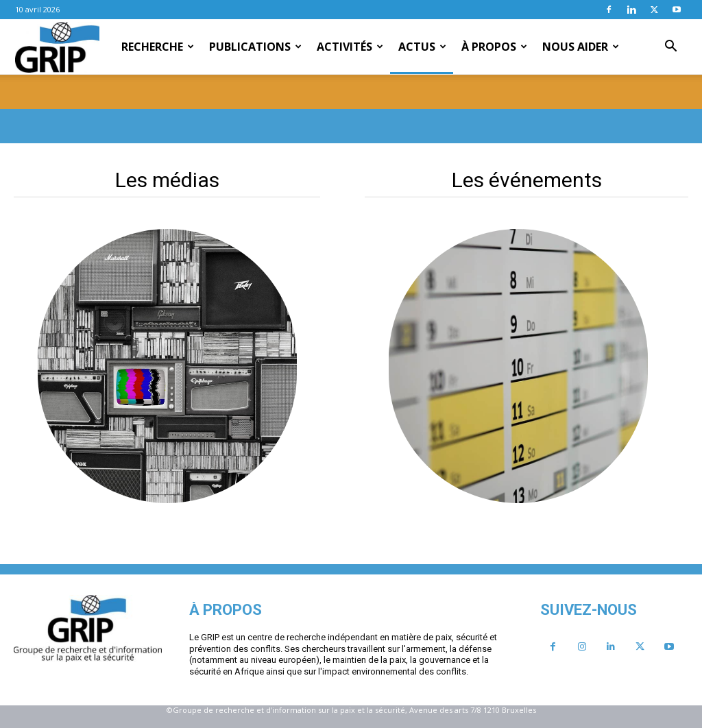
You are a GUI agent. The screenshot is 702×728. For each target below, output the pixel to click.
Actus (422, 47)
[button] (670, 47)
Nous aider (581, 47)
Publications (255, 47)
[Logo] (57, 47)
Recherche (158, 47)
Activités (350, 47)
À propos (494, 47)
